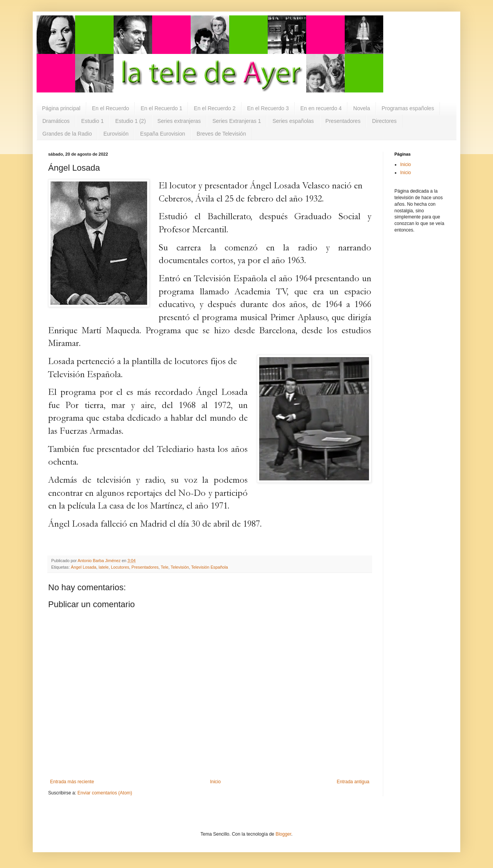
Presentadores (343, 121)
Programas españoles (408, 108)
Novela (362, 108)
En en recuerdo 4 (321, 108)
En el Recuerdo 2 (215, 108)
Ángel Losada (84, 567)
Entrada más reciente (72, 782)
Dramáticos (56, 121)
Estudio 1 (92, 121)
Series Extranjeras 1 (236, 121)
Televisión (180, 567)
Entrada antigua (353, 782)
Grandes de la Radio (67, 134)
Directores (384, 121)
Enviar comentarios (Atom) (105, 793)
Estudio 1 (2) (130, 121)
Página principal (61, 108)
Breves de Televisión (221, 134)
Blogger (283, 834)
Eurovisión (116, 134)
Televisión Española (209, 567)
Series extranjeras (179, 121)
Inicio (215, 782)
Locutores (120, 567)
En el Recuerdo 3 (268, 108)
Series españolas (293, 121)
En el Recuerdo (111, 108)
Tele (164, 567)
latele (104, 567)
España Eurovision (163, 134)
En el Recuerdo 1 (161, 108)
